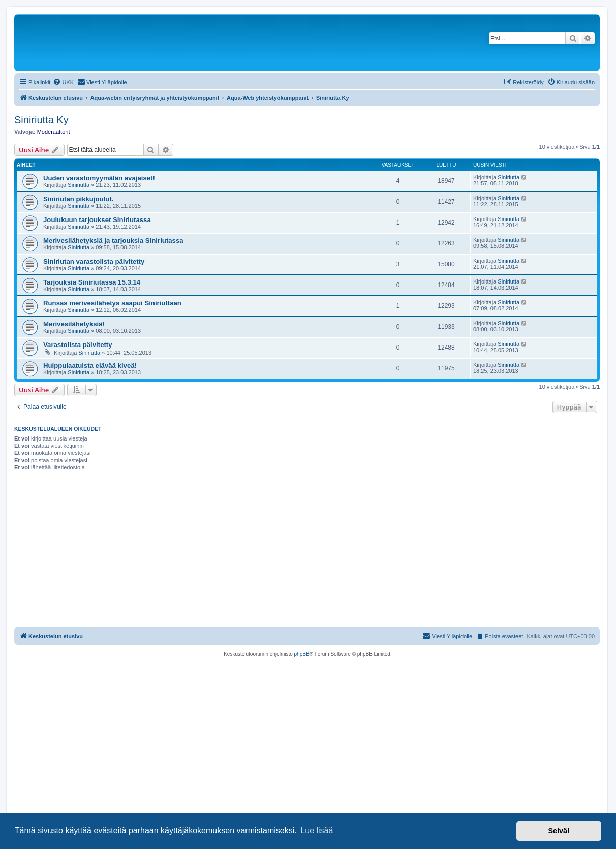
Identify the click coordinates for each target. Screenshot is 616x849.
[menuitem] (63, 82)
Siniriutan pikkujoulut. (78, 199)
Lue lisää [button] (317, 830)
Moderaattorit (54, 132)
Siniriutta (79, 185)
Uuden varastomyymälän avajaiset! (99, 178)
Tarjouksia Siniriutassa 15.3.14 (92, 282)
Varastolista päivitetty (78, 345)
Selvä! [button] (559, 831)
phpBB (302, 654)
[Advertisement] (307, 551)
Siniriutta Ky (41, 120)
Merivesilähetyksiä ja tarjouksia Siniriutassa (113, 241)
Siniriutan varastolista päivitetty (94, 261)
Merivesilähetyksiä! (74, 324)
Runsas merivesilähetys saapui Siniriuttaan (112, 303)
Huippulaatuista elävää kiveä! (90, 366)
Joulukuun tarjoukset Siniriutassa (97, 220)
